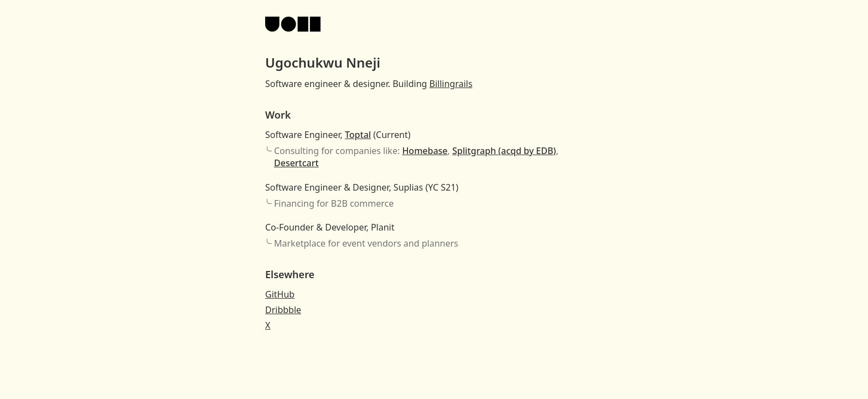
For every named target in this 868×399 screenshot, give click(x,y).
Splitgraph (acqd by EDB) (504, 151)
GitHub (280, 294)
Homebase (425, 151)
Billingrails (451, 84)
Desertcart (296, 163)
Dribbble (283, 310)
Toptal (358, 135)
